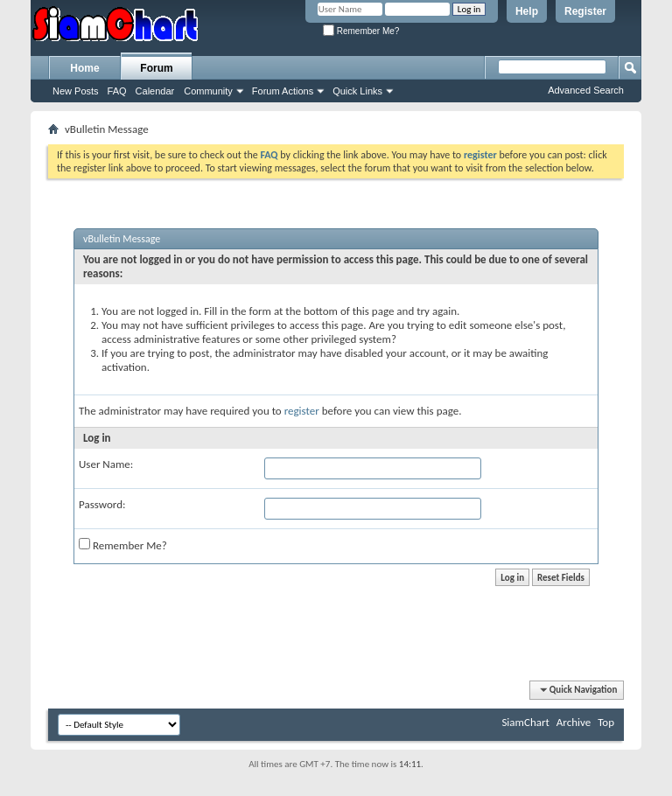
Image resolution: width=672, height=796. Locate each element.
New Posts (76, 91)
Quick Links (357, 91)
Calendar (155, 91)
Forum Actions (283, 91)
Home (84, 68)
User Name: (106, 464)
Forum (156, 68)
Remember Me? (361, 31)
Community (208, 91)
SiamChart (525, 722)
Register (585, 11)
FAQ (117, 91)
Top (606, 722)
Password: (102, 504)
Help (527, 11)
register (302, 411)
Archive (574, 722)
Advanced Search (586, 90)
